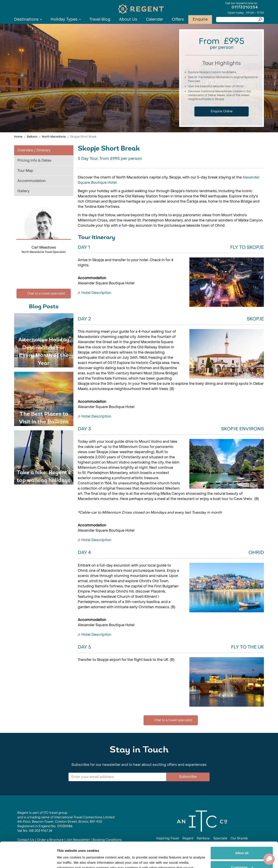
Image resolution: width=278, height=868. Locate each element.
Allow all (242, 828)
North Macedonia (54, 137)
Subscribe (188, 777)
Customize (242, 842)
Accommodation (32, 181)
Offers (178, 19)
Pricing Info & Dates (34, 160)
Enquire (200, 19)
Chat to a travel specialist (44, 294)
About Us (128, 19)
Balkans (32, 137)
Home (18, 137)
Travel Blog (100, 19)
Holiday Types (66, 19)
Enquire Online (222, 111)
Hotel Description (96, 293)
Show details (67, 859)
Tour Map (25, 171)
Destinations (28, 19)
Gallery (23, 191)
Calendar (155, 19)
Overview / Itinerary (34, 150)
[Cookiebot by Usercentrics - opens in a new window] (28, 860)
